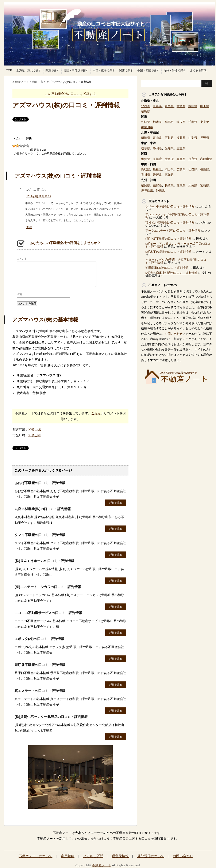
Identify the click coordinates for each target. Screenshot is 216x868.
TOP (9, 70)
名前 (19, 294)
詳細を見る (116, 503)
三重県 (181, 148)
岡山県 (169, 169)
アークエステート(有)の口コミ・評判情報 (173, 231)
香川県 (146, 175)
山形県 (205, 106)
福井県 (181, 138)
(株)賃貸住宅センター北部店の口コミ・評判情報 (51, 717)
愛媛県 (157, 175)
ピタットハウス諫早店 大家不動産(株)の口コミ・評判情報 (176, 261)
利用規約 (68, 856)
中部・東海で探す (104, 70)
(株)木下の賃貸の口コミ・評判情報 (168, 252)
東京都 (205, 122)
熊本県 (181, 185)
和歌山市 (35, 435)
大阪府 (169, 159)
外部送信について (151, 856)
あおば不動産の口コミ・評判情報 (40, 483)
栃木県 (157, 122)
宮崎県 (205, 185)
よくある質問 (198, 70)
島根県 (157, 169)
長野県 (205, 138)
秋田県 (193, 106)
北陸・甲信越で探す (76, 70)
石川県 (169, 138)
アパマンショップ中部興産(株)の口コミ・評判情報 (177, 216)
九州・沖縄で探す (175, 70)
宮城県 (181, 106)
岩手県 (169, 106)
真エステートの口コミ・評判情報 (40, 691)
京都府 (157, 159)
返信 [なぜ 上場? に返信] (29, 227)
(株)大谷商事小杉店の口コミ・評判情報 (171, 273)
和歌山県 (35, 429)
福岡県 (146, 185)
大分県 (193, 185)
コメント (22, 259)
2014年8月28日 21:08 (39, 197)
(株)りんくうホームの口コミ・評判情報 (44, 561)
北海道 (146, 106)
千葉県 (193, 122)
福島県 (146, 111)
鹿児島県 (147, 191)
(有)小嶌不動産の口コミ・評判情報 (168, 239)
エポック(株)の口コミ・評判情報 (39, 639)
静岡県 (157, 148)
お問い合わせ (174, 334)
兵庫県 (181, 159)
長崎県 (169, 185)
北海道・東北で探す (29, 70)
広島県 (181, 169)
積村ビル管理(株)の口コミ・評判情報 (170, 222)
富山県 (157, 138)
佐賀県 (157, 185)
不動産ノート (102, 865)
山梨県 (193, 138)
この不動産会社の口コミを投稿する (70, 94)
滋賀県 (146, 159)
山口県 (193, 169)
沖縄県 (160, 191)
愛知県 (169, 148)
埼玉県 (181, 122)
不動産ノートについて (35, 856)
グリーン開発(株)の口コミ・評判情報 (170, 206)
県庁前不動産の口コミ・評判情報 (40, 665)
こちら (96, 413)
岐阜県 (146, 148)
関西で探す (126, 70)
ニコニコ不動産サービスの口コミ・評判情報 (48, 613)
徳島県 (205, 169)
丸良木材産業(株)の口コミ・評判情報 (43, 509)
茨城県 (146, 122)
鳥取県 (146, 169)
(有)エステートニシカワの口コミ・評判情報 (48, 587)
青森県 (157, 106)
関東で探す (52, 70)
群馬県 (169, 122)
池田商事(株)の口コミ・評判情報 (167, 268)
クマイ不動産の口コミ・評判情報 (40, 535)
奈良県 (193, 159)
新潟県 (146, 138)
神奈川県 (147, 127)
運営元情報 (120, 856)
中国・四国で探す (148, 70)
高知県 (169, 175)
